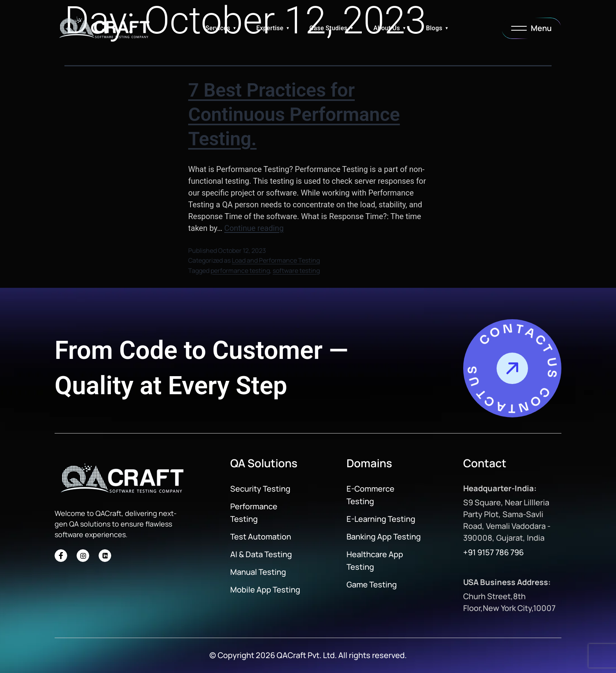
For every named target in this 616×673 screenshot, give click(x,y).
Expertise (270, 28)
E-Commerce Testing (370, 495)
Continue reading (254, 228)
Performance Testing (254, 513)
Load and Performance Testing (276, 260)
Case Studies (329, 28)
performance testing (240, 271)
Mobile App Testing (265, 590)
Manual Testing (258, 572)
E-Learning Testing (381, 519)
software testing (296, 271)
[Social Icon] (61, 556)
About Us (387, 28)
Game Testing (372, 584)
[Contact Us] (512, 368)
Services (218, 28)
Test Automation (261, 537)
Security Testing (260, 489)
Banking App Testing (384, 537)
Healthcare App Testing (375, 561)
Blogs (434, 28)
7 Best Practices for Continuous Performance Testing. (294, 115)
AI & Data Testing (261, 554)
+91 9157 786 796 (493, 552)
